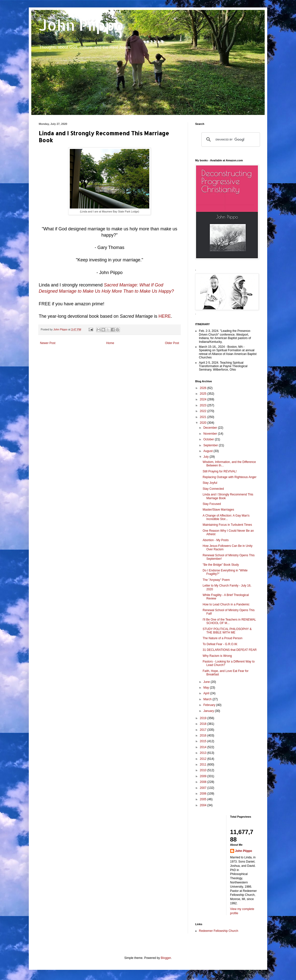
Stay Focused (212, 504)
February (210, 705)
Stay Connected (213, 489)
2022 (204, 411)
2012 (204, 759)
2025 (204, 394)
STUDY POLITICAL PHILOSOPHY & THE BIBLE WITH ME (227, 631)
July (206, 457)
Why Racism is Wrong (217, 656)
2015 (204, 741)
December (211, 428)
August (208, 451)
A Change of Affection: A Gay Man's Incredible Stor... (226, 517)
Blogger (166, 958)
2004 (204, 805)
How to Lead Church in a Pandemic (226, 604)
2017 (204, 730)
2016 (204, 735)
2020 (204, 423)
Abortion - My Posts (216, 540)
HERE (165, 316)
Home (110, 343)
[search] (230, 140)
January (209, 711)
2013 (204, 753)
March (208, 699)
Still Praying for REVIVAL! (220, 471)
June (207, 682)
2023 (204, 405)
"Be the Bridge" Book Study (221, 565)
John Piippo (81, 25)
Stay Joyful (210, 483)
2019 (204, 718)
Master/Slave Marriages (218, 510)
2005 (204, 799)
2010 (204, 770)
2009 (204, 776)
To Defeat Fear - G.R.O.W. (220, 644)
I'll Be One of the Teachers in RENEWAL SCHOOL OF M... (229, 621)
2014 (204, 747)
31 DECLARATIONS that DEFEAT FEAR (230, 650)
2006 (204, 794)
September (211, 445)
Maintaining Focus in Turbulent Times (227, 525)
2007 (204, 788)
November (211, 434)
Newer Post (48, 343)
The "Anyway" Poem (216, 580)
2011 (204, 765)
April (207, 693)
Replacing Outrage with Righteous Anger (230, 477)
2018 (204, 724)
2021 (204, 417)
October (209, 439)
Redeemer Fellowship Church (219, 931)
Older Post (172, 343)
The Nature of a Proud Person (222, 638)
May (207, 688)
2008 (204, 782)
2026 (204, 388)
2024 (204, 399)
